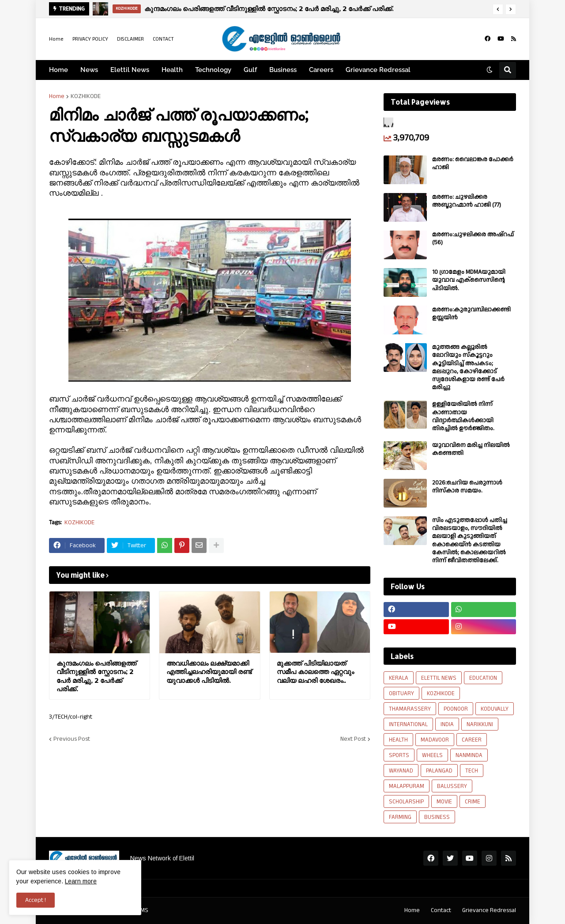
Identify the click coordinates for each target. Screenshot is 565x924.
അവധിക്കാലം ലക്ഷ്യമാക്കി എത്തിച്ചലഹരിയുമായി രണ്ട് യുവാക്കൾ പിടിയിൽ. (209, 672)
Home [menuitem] (58, 70)
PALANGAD (439, 771)
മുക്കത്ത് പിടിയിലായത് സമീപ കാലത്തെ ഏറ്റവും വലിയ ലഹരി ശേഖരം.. (315, 672)
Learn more (81, 881)
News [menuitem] (89, 70)
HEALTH (398, 740)
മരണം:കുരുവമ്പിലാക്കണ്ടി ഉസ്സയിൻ (471, 314)
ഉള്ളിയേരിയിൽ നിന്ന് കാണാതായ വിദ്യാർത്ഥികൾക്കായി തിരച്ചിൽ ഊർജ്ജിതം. (463, 416)
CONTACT (163, 39)
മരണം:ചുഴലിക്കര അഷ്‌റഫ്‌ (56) (473, 239)
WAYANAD (401, 771)
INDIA (447, 724)
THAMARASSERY (410, 709)
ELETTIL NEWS (439, 678)
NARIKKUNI (480, 724)
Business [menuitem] (283, 70)
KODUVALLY (495, 709)
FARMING (400, 817)
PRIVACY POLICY (90, 39)
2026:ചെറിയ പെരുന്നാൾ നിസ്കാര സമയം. (467, 487)
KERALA (399, 678)
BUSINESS (437, 817)
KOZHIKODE (86, 96)
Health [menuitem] (172, 70)
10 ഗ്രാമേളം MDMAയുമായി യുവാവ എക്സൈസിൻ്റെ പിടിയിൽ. (469, 280)
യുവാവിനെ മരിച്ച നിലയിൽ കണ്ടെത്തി (471, 449)
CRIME (473, 802)
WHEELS (432, 755)
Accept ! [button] (36, 900)
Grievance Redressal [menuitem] (378, 70)
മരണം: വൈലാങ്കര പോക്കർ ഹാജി (473, 163)
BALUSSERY (452, 786)
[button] (498, 9)
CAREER (472, 740)
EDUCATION (483, 678)
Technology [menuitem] (213, 70)
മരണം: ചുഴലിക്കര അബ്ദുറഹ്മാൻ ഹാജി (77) (467, 201)
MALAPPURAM (407, 786)
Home (56, 39)
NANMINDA (469, 755)
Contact (441, 910)
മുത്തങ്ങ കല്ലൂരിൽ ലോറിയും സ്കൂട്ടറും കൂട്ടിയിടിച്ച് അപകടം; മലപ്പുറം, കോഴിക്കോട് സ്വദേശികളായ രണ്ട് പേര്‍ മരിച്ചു (468, 367)
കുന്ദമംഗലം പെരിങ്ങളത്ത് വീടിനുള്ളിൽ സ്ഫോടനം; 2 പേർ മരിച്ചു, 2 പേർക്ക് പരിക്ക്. (269, 9)
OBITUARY (401, 693)
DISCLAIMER (130, 39)
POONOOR (456, 709)
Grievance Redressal (489, 910)
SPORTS (399, 755)
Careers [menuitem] (321, 70)
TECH (472, 771)
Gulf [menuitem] (250, 70)
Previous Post (72, 739)
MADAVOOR (435, 740)
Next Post (353, 739)
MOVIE (444, 802)
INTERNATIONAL (408, 724)
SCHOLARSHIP (406, 802)
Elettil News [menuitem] (130, 70)
